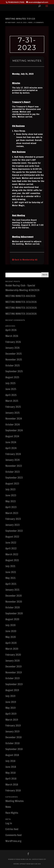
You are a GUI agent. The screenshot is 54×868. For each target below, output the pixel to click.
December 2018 (13, 737)
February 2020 (13, 655)
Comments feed (13, 835)
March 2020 (12, 649)
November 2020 (14, 602)
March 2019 (12, 720)
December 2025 (14, 354)
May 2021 (10, 578)
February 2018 (13, 790)
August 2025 (12, 377)
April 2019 (11, 714)
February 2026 (13, 342)
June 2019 (11, 702)
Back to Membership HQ (25, 260)
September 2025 (14, 371)
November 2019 (14, 672)
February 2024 (13, 454)
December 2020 (14, 596)
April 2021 (11, 584)
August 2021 (12, 560)
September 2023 (14, 478)
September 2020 (14, 613)
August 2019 (12, 690)
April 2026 (11, 330)
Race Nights (12, 813)
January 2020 (13, 661)
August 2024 (12, 436)
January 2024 (12, 460)
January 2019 (12, 731)
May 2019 (10, 708)
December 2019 (13, 666)
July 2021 (10, 566)
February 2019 (13, 725)
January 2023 (12, 525)
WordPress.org (13, 841)
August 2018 (12, 755)
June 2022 (11, 543)
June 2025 (11, 389)
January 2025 (12, 413)
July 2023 (10, 489)
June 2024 (11, 442)
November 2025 (14, 360)
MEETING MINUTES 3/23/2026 (21, 308)
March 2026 (12, 336)
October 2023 (13, 472)
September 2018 (14, 749)
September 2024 (14, 430)
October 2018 (12, 743)
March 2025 (12, 401)
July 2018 (10, 761)
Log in (9, 823)
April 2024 (11, 448)
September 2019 (14, 684)
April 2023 (11, 507)
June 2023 (11, 495)
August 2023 (12, 484)
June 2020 (11, 631)
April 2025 (11, 395)
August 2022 (12, 537)
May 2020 (11, 637)
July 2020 (10, 625)
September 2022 (14, 531)
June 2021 (11, 572)
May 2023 (11, 501)
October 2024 (13, 424)
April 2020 (11, 643)
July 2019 (10, 696)
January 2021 (12, 590)
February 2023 (13, 519)
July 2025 (10, 383)
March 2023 (12, 513)
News (30, 22)
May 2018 (10, 773)
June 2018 (11, 767)
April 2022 (11, 548)
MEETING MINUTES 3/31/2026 (21, 302)
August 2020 (12, 619)
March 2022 (12, 554)
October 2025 (13, 365)
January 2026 (12, 348)
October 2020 (13, 607)
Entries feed (12, 829)
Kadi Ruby (11, 22)
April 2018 (11, 779)
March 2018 (12, 785)
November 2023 (14, 466)
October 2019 (12, 678)
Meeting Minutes (15, 801)
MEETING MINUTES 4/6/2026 (20, 296)
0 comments (39, 22)
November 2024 (14, 419)
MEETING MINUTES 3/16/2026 (21, 314)
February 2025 (13, 407)
